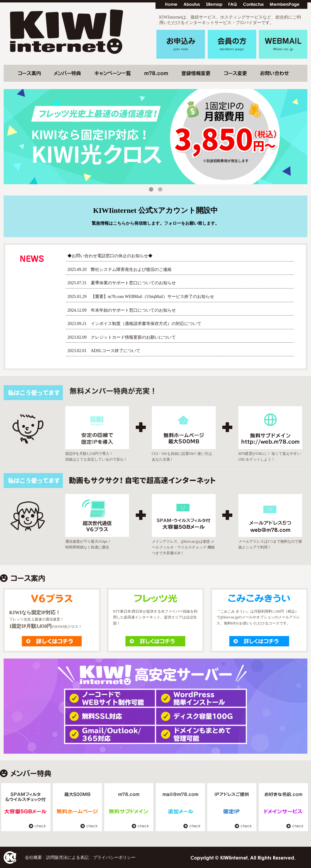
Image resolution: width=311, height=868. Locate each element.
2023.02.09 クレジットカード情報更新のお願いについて (122, 337)
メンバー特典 (68, 73)
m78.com (156, 73)
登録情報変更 (196, 73)
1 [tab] (151, 191)
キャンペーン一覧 (113, 73)
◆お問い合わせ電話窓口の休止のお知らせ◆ (110, 256)
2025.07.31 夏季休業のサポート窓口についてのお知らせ (122, 283)
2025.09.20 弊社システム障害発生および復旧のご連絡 (120, 270)
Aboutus (192, 5)
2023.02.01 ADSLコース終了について (104, 351)
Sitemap (214, 5)
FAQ (233, 5)
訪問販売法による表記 (67, 858)
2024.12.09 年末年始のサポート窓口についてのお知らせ (122, 310)
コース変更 (29, 73)
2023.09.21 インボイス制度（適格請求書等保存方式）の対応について (134, 324)
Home (171, 5)
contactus (253, 5)
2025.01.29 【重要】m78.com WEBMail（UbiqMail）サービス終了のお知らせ (141, 297)
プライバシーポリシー (114, 858)
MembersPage (285, 5)
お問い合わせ (275, 73)
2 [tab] (160, 191)
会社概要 (33, 858)
